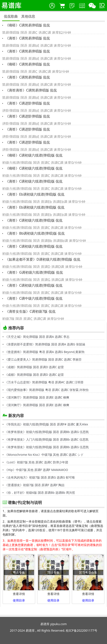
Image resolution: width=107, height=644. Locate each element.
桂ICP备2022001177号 (81, 630)
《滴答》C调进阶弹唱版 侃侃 (27, 103)
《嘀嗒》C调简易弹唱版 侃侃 (27, 25)
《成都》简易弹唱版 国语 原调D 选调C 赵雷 (34, 367)
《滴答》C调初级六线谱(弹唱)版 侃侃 (33, 181)
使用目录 (19, 600)
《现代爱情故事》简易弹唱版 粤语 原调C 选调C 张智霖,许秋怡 (47, 390)
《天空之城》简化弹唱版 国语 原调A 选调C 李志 (37, 337)
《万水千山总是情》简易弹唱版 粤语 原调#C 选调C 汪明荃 (44, 382)
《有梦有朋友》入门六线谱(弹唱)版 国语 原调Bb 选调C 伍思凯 (47, 439)
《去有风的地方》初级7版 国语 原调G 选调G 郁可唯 (40, 477)
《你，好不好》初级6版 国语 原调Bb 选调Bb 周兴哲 (40, 493)
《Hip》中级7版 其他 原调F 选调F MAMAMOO (36, 470)
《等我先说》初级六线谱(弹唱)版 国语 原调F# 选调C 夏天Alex (46, 424)
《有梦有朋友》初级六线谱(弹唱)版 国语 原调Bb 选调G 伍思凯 (47, 432)
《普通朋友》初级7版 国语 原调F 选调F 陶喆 (35, 485)
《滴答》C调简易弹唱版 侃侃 (27, 38)
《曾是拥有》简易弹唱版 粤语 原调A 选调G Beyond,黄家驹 (45, 352)
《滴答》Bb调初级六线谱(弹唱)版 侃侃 (35, 233)
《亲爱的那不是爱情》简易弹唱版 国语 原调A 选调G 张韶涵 (45, 344)
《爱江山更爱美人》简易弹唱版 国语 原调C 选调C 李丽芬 (43, 359)
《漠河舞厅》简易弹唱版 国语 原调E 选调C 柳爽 (37, 397)
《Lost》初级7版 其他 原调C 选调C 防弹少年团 (36, 462)
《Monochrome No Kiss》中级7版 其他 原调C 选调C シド (44, 455)
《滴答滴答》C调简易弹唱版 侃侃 (31, 90)
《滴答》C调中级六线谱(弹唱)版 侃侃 (33, 298)
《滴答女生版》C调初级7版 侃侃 (30, 311)
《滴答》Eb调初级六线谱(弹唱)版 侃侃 (34, 194)
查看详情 (19, 594)
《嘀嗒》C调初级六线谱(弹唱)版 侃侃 (33, 155)
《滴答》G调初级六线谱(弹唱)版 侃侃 (34, 272)
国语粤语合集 (88, 572)
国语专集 (53, 572)
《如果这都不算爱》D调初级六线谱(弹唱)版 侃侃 (42, 259)
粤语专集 (19, 572)
